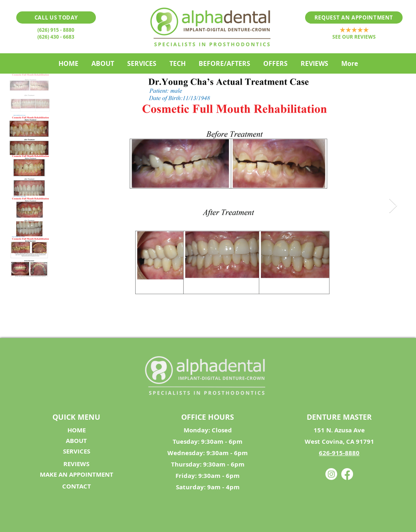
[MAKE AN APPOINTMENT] (76, 475)
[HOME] (76, 430)
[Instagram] (331, 474)
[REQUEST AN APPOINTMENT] (354, 17)
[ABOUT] (76, 441)
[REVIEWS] (76, 464)
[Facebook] (347, 474)
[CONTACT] (76, 486)
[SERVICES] (76, 451)
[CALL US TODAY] (56, 17)
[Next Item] (393, 206)
